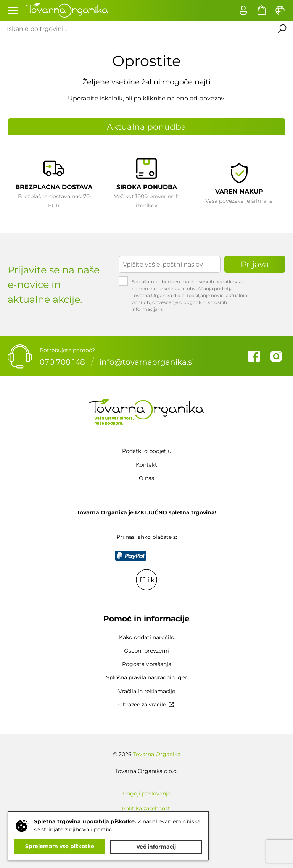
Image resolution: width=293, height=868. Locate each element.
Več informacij (156, 847)
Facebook (254, 356)
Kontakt (146, 465)
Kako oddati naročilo (147, 637)
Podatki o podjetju (147, 451)
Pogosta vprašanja (147, 664)
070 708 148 (62, 362)
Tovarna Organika (157, 754)
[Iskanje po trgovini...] (135, 29)
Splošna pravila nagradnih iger (146, 677)
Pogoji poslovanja (147, 794)
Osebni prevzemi (146, 651)
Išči (281, 29)
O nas (146, 478)
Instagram (276, 356)
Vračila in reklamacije (147, 691)
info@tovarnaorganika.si (147, 362)
